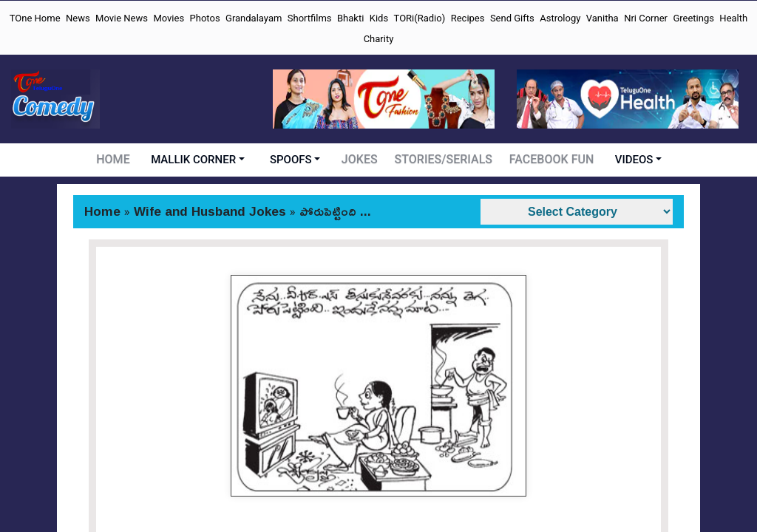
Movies (169, 18)
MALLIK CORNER (197, 160)
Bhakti (350, 18)
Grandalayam (254, 18)
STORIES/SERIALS (445, 160)
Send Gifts (512, 18)
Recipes (468, 18)
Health (733, 18)
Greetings (693, 18)
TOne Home (35, 18)
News (78, 18)
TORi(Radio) (420, 18)
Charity (379, 39)
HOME (116, 160)
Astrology (560, 18)
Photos (205, 18)
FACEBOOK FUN (550, 160)
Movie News (122, 18)
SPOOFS (295, 160)
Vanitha (602, 18)
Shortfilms (310, 18)
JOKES (363, 160)
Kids (379, 18)
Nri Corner (646, 18)
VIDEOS (631, 160)
